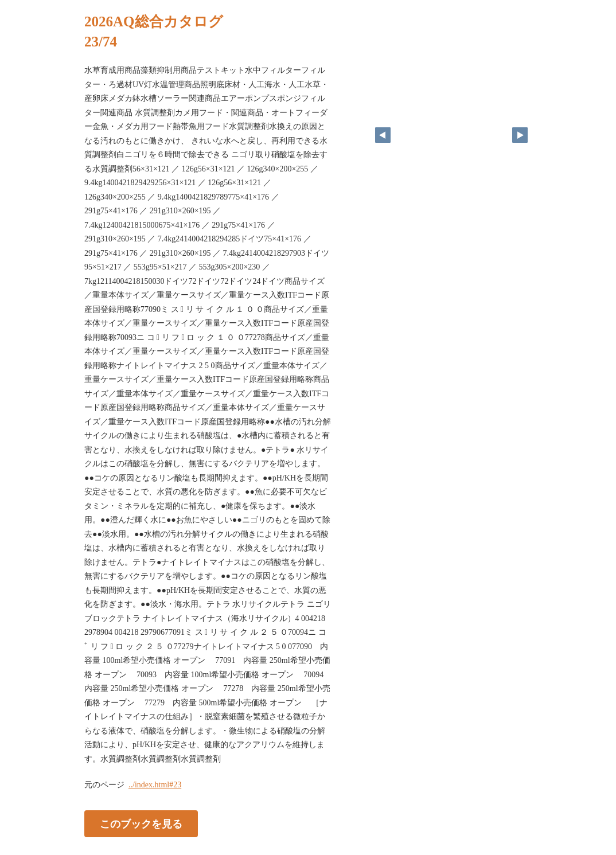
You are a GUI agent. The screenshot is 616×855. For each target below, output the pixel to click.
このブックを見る (141, 824)
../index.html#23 (155, 785)
